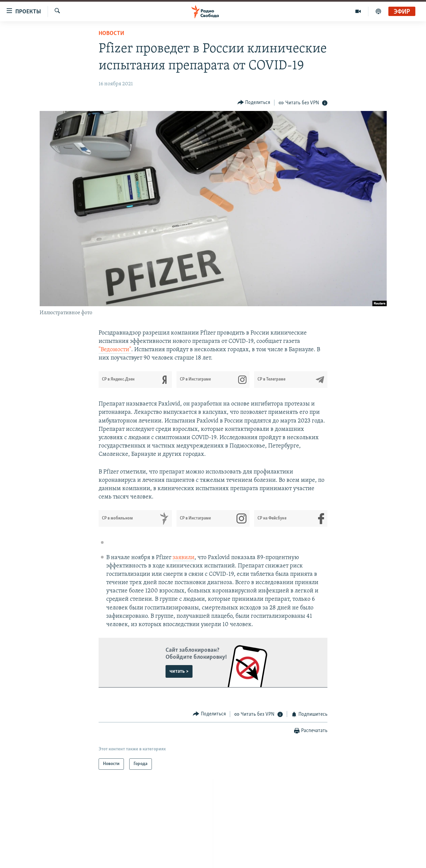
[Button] (254, 102)
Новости (111, 33)
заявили (184, 558)
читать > (179, 671)
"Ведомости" (115, 350)
